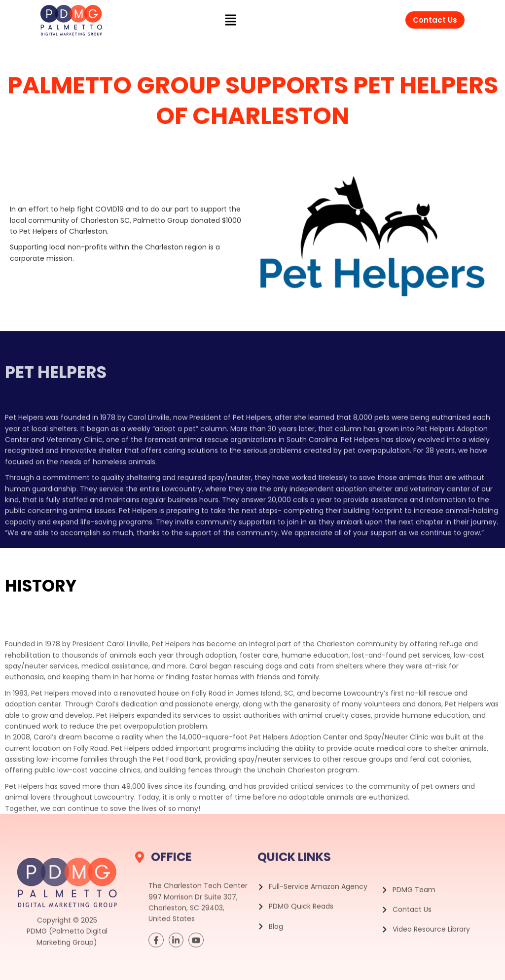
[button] (231, 20)
